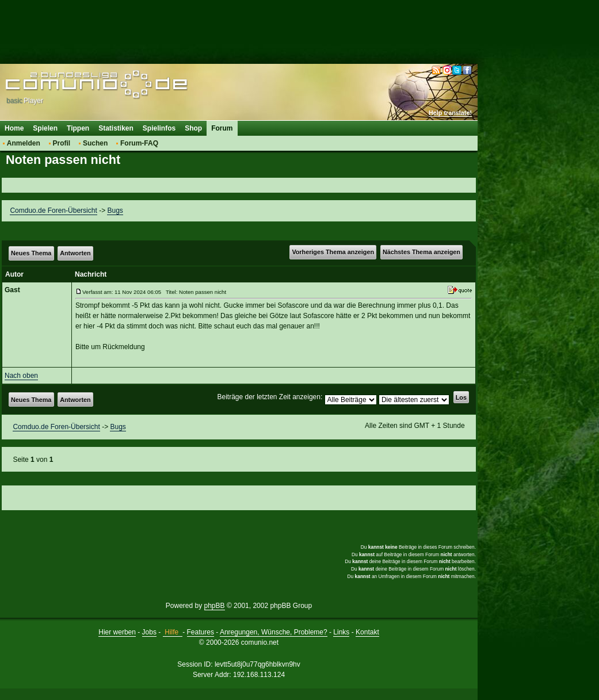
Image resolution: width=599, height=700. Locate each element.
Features (201, 632)
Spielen (45, 128)
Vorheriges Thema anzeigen (333, 252)
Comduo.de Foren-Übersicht (53, 211)
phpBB (215, 606)
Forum (222, 128)
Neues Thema (31, 253)
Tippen (78, 128)
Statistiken (116, 128)
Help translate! (450, 113)
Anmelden (24, 143)
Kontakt (367, 632)
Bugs (115, 211)
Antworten (75, 253)
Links (341, 632)
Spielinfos (159, 128)
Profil (62, 143)
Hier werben (117, 632)
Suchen (95, 143)
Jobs (149, 632)
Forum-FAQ (139, 143)
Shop (193, 128)
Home (14, 128)
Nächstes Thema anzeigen (421, 252)
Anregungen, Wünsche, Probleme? (274, 632)
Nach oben (21, 376)
